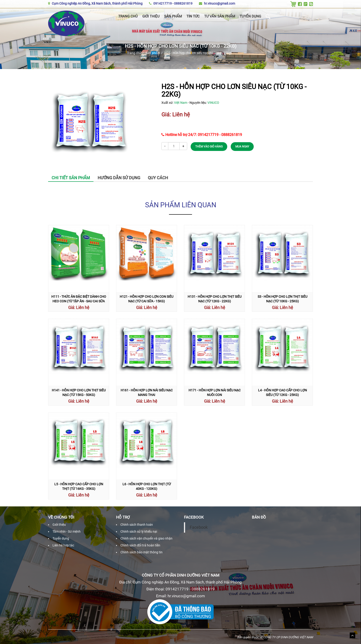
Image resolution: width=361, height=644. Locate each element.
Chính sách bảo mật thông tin (141, 552)
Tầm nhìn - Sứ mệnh (67, 531)
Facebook (199, 527)
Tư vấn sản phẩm (220, 16)
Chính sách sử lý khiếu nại (139, 531)
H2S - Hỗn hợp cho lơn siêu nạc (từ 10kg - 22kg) (198, 53)
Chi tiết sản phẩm (71, 178)
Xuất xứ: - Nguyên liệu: (190, 103)
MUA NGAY (242, 147)
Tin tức (193, 16)
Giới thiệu (151, 16)
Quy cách (158, 178)
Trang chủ (128, 16)
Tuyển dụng (250, 16)
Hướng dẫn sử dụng (119, 178)
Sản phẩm (173, 16)
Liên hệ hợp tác (63, 545)
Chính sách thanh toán (137, 525)
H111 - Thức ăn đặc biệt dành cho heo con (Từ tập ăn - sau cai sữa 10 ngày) (79, 301)
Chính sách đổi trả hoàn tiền (140, 545)
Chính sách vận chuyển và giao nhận (146, 538)
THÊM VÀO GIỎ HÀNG (209, 147)
